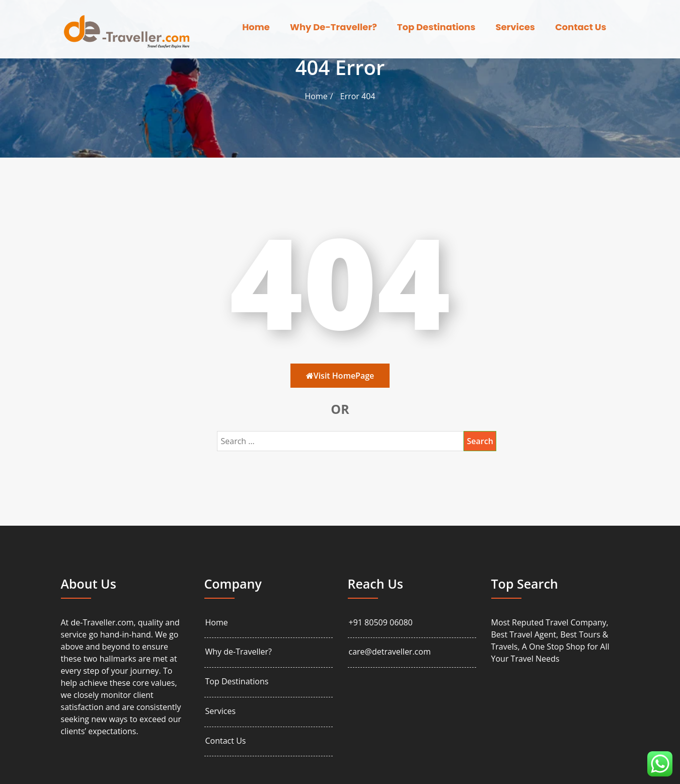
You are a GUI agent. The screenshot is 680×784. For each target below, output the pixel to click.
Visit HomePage (340, 376)
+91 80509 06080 (381, 623)
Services (515, 27)
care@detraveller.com (390, 652)
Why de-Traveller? (333, 27)
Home (256, 27)
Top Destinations (436, 27)
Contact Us (581, 27)
